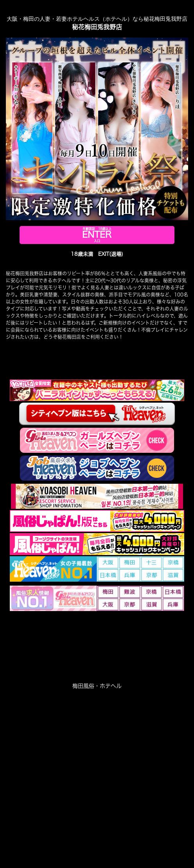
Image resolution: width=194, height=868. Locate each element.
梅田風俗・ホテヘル (97, 686)
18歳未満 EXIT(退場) (97, 254)
